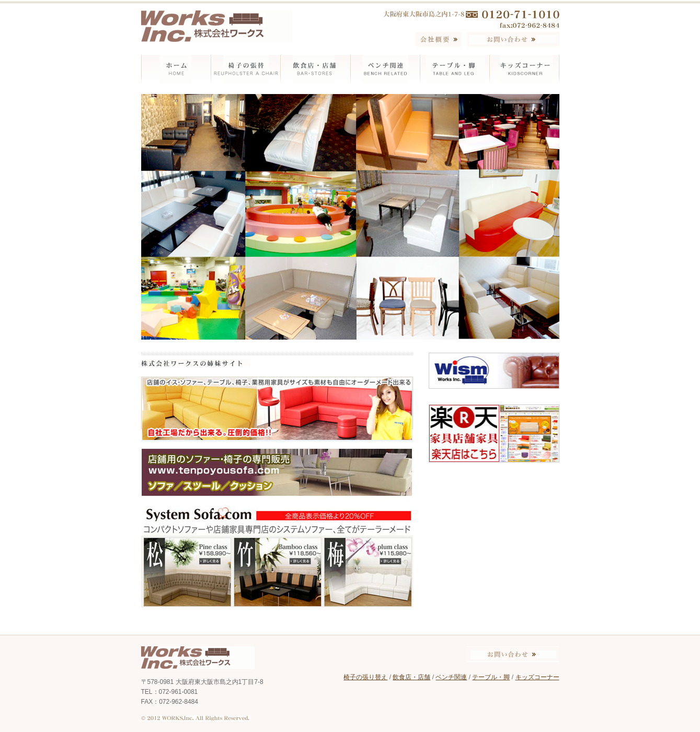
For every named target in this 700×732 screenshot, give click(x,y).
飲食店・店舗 (411, 677)
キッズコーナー (537, 677)
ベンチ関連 (451, 677)
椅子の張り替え (365, 677)
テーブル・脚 (491, 677)
